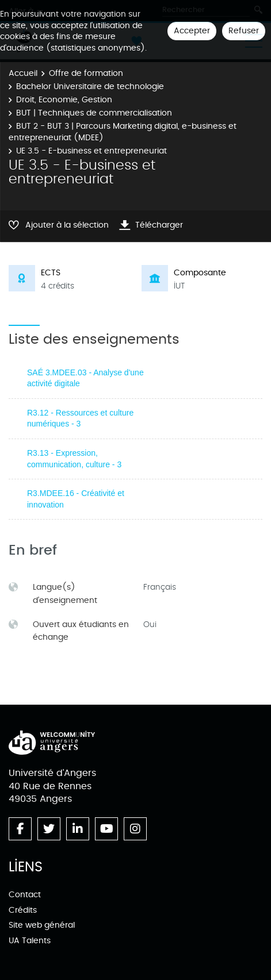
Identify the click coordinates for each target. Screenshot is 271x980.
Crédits (23, 910)
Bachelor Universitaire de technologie (90, 87)
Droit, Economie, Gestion (64, 100)
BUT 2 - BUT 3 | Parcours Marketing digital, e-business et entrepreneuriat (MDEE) (123, 132)
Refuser (244, 31)
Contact (25, 895)
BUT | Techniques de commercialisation (94, 113)
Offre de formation (86, 73)
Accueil (23, 73)
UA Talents (30, 941)
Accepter (192, 31)
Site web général (42, 925)
